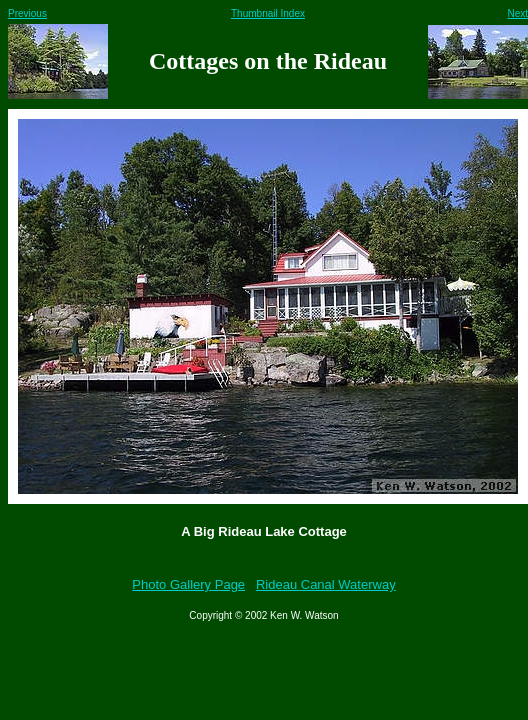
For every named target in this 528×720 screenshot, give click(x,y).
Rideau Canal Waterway (326, 584)
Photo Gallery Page (188, 584)
